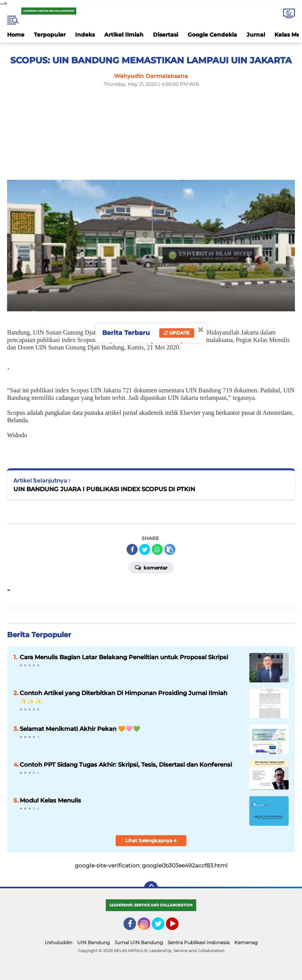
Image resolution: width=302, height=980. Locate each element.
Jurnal (256, 35)
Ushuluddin (59, 942)
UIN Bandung (93, 942)
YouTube (178, 927)
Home (16, 35)
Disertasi (166, 35)
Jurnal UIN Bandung (139, 942)
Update (177, 333)
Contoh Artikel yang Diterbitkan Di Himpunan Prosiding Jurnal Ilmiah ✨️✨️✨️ (123, 697)
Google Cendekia (212, 35)
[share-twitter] (145, 549)
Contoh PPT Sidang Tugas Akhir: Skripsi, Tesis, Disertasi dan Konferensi (126, 765)
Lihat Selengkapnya (151, 840)
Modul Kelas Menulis (50, 800)
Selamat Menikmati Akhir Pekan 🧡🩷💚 (80, 729)
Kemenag (246, 942)
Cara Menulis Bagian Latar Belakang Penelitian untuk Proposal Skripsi (124, 657)
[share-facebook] (132, 549)
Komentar (151, 567)
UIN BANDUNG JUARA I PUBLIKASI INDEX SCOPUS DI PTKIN (104, 489)
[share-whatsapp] (157, 549)
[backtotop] (151, 888)
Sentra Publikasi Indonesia (199, 942)
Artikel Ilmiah (124, 35)
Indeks (85, 35)
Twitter (162, 927)
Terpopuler (50, 35)
